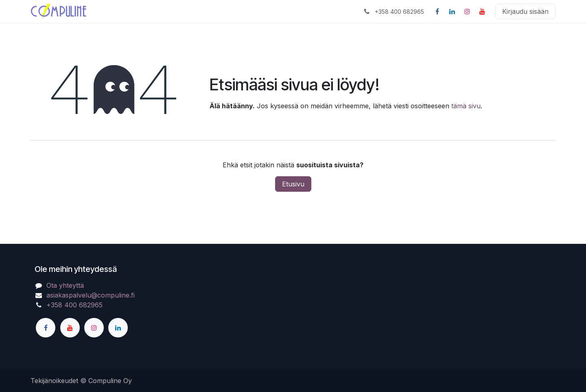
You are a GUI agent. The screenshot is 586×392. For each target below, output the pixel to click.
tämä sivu (466, 106)
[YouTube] (482, 11)
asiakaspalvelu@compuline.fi (91, 295)
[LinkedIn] (452, 11)
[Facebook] (437, 11)
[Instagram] (467, 11)
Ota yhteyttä (65, 285)
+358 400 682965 (74, 305)
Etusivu (293, 184)
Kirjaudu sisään (525, 11)
